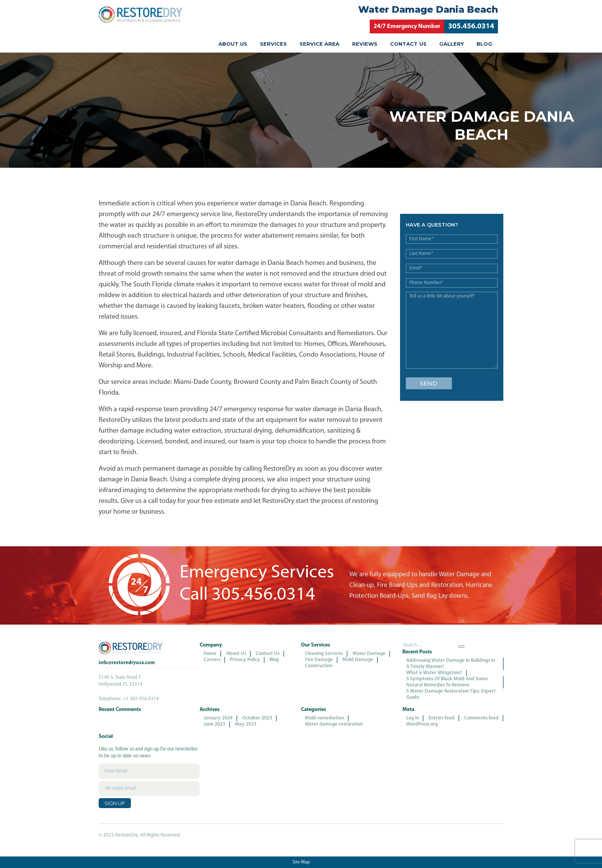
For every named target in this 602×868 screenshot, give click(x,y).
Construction (319, 666)
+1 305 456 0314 (141, 699)
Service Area (319, 44)
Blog (484, 44)
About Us (233, 44)
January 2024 (218, 718)
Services (273, 44)
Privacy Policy (245, 660)
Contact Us (408, 44)
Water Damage (369, 654)
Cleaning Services (324, 654)
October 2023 (257, 718)
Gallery (451, 44)
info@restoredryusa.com (127, 663)
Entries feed (442, 718)
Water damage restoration (334, 724)
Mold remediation (324, 718)
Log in (413, 718)
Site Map (301, 862)
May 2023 (246, 724)
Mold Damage (358, 660)
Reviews (365, 44)
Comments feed (481, 718)
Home (210, 654)
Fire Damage (319, 660)
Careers (212, 660)
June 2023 (214, 724)
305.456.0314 (471, 26)
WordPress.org (422, 724)
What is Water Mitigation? (434, 673)
